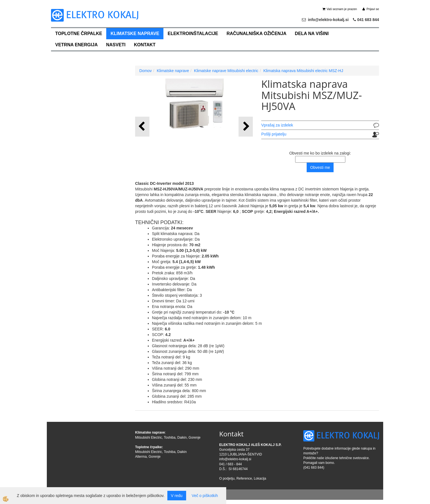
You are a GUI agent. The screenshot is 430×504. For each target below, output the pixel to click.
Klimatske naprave (135, 34)
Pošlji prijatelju (274, 134)
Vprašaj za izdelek (277, 125)
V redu (177, 496)
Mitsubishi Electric (149, 438)
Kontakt (145, 45)
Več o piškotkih (205, 496)
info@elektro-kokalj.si (235, 459)
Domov (145, 71)
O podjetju (227, 478)
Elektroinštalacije (193, 34)
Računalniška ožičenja (256, 34)
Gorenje (195, 438)
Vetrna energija (76, 45)
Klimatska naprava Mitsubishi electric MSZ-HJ (303, 71)
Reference (244, 478)
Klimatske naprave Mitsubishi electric (226, 71)
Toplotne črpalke (79, 34)
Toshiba (169, 438)
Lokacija (260, 478)
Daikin (182, 438)
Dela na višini (312, 34)
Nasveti (116, 45)
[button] (246, 127)
